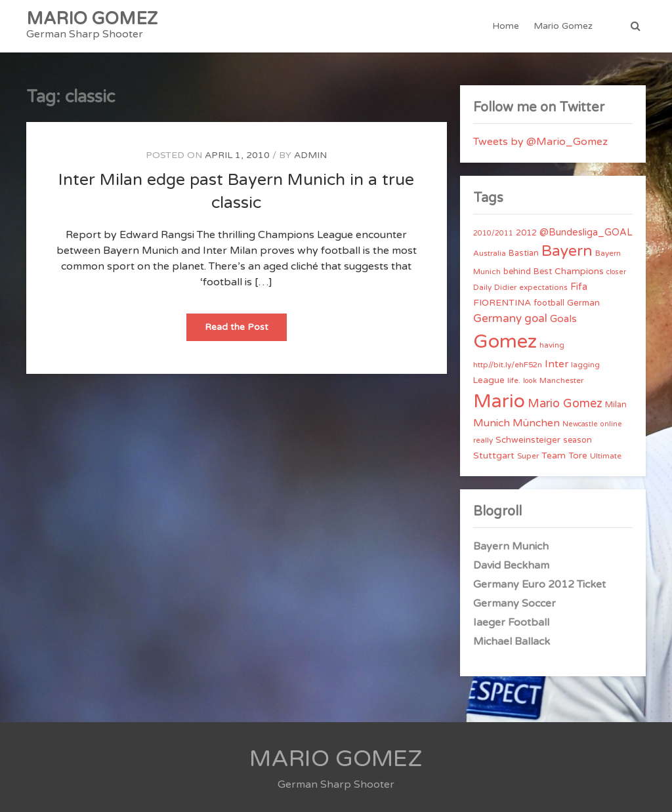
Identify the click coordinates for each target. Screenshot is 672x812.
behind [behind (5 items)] (517, 272)
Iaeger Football (511, 622)
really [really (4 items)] (483, 440)
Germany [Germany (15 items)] (497, 318)
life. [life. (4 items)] (514, 380)
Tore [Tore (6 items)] (578, 456)
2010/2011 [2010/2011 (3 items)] (493, 233)
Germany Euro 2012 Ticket (539, 584)
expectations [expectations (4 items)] (543, 287)
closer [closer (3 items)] (616, 272)
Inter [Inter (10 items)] (556, 364)
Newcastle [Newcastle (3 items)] (580, 424)
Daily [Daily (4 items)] (482, 287)
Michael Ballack (512, 641)
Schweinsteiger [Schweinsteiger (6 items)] (528, 440)
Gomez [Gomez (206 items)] (505, 341)
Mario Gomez (563, 26)
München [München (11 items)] (536, 423)
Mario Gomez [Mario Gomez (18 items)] (565, 403)
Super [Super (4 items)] (528, 456)
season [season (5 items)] (577, 440)
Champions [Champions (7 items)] (579, 271)
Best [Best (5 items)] (543, 272)
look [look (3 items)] (530, 381)
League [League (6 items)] (489, 380)
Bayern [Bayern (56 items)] (567, 251)
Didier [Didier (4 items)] (505, 287)
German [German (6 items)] (583, 303)
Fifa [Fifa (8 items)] (579, 287)
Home (506, 26)
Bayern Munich (511, 546)
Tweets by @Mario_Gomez (540, 142)
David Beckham (511, 565)
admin (310, 155)
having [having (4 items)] (552, 345)
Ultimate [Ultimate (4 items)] (606, 456)
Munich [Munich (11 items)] (492, 423)
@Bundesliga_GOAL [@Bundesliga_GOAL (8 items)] (586, 233)
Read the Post (246, 331)
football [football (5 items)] (549, 303)
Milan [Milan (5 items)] (616, 405)
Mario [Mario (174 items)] (499, 401)
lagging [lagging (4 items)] (585, 365)
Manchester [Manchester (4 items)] (561, 380)
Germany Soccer (514, 603)
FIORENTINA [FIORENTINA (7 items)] (502, 303)
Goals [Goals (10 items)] (563, 319)
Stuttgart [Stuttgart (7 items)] (494, 456)
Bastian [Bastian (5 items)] (524, 253)
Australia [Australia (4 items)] (490, 253)
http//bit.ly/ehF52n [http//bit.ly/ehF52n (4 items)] (508, 365)
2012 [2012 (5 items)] (526, 233)
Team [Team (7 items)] (554, 456)
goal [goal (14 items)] (536, 318)
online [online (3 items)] (611, 424)
